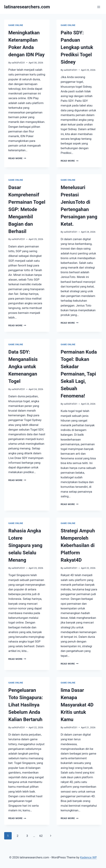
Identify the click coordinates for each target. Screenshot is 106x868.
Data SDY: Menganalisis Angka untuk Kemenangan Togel (23, 367)
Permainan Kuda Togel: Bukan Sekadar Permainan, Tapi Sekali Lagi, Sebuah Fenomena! (79, 374)
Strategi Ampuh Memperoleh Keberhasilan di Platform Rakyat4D (78, 545)
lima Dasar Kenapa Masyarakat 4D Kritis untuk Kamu (77, 705)
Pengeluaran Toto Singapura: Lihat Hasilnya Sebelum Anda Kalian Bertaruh (26, 705)
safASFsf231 (18, 63)
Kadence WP (88, 857)
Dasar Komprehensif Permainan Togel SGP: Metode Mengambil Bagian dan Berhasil (27, 209)
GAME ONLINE (16, 25)
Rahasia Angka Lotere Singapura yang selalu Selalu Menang (25, 545)
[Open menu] (99, 7)
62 (41, 836)
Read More (17, 158)
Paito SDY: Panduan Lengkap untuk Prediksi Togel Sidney (77, 47)
